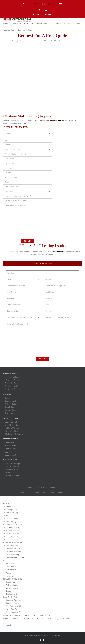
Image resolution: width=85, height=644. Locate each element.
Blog (56, 618)
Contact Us (33, 30)
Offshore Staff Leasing (61, 24)
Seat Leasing (9, 30)
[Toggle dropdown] (20, 24)
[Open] (81, 20)
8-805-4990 (37, 4)
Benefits (37, 492)
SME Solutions (43, 24)
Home (6, 24)
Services (15, 24)
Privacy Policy (54, 487)
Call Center (66, 618)
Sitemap (30, 487)
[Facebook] (40, 11)
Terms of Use (41, 487)
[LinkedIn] (46, 11)
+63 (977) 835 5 (53, 4)
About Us (21, 30)
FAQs (44, 492)
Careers (77, 24)
